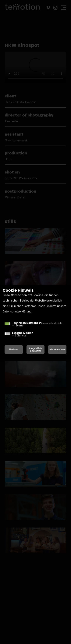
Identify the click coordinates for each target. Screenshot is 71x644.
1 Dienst (18, 326)
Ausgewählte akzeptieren (35, 350)
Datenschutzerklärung (17, 312)
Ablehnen (14, 349)
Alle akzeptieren (57, 349)
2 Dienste (19, 336)
